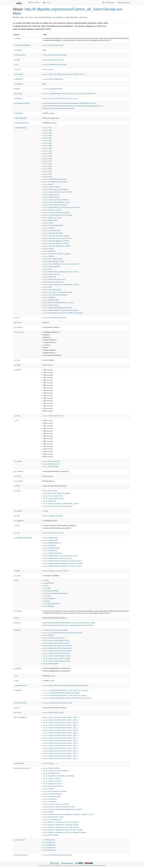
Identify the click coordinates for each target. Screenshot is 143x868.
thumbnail (18, 94)
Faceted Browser (109, 3)
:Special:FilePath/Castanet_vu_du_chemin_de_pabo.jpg (65, 695)
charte (17, 322)
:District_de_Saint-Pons (53, 786)
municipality (20, 717)
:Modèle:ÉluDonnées (52, 553)
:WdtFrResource (50, 850)
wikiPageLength (20, 118)
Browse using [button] (34, 3)
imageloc (18, 471)
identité (18, 461)
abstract (17, 38)
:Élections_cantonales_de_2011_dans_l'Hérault (61, 827)
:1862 (47, 143)
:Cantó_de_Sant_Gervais (54, 638)
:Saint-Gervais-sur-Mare (53, 45)
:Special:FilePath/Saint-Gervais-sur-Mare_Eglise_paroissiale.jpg (67, 698)
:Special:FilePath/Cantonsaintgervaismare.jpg (61, 693)
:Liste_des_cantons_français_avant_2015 (59, 807)
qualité (18, 511)
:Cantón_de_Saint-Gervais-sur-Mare (57, 646)
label (16, 618)
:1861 (47, 141)
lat (16, 676)
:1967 (47, 161)
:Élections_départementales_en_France (58, 303)
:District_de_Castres (52, 781)
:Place (46, 586)
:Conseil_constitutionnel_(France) (56, 213)
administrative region (31, 17)
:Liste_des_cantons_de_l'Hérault (56, 236)
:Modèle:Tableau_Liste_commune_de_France (60, 556)
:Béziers (48, 184)
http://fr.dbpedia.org (59, 17)
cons (17, 360)
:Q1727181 (49, 635)
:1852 (47, 138)
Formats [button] (48, 3)
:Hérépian (49, 228)
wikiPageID (18, 113)
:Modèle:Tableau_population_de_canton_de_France (62, 566)
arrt (17, 318)
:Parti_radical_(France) (53, 259)
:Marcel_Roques (51, 305)
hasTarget (19, 840)
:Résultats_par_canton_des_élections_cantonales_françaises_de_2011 (68, 814)
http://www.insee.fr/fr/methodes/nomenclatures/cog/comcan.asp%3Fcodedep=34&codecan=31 (73, 106)
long (16, 681)
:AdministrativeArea (51, 604)
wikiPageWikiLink (20, 128)
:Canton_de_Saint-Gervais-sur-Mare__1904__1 (61, 735)
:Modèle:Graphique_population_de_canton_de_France (63, 563)
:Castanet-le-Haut (51, 197)
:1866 (47, 146)
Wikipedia (57, 865)
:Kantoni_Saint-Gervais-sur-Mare (56, 661)
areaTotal (18, 50)
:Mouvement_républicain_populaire (57, 254)
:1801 (47, 128)
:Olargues (49, 256)
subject (17, 571)
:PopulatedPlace (49, 598)
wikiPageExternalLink (22, 103)
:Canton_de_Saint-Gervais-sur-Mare (57, 651)
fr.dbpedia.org (83, 17)
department (18, 79)
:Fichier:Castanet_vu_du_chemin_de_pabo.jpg (60, 310)
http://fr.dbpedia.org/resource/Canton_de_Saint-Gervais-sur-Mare (68, 11)
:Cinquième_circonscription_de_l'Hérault (58, 776)
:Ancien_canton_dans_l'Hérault (56, 200)
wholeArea (18, 98)
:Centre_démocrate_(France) (55, 205)
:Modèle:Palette (51, 538)
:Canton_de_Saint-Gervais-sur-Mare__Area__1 (61, 98)
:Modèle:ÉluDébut (51, 548)
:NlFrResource (49, 840)
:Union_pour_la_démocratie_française (58, 292)
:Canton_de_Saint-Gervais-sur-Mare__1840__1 (61, 720)
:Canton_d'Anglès (51, 187)
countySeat (18, 74)
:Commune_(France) (52, 210)
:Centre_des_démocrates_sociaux (57, 202)
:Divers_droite (50, 220)
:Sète (47, 287)
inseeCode (18, 84)
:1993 (47, 166)
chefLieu (18, 327)
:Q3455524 (49, 606)
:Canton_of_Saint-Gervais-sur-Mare (55, 630)
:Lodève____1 (50, 763)
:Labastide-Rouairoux (52, 794)
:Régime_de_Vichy (52, 274)
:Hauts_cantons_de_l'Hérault (55, 791)
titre (17, 525)
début (17, 370)
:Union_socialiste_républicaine (55, 295)
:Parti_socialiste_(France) (54, 261)
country (17, 69)
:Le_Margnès (50, 802)
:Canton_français (51, 195)
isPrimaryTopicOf (20, 703)
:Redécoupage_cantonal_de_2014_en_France (60, 272)
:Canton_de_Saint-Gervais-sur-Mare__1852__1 (61, 725)
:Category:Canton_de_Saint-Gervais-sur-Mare (62, 633)
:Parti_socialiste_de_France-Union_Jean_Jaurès (61, 264)
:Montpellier (49, 251)
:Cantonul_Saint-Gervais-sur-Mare (57, 656)
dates (17, 365)
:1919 (47, 151)
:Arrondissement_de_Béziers (55, 55)
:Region (46, 601)
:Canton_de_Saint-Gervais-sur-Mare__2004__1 (61, 758)
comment (18, 611)
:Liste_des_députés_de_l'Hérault (56, 241)
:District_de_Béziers (52, 778)
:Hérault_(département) (53, 79)
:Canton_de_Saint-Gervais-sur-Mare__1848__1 (61, 722)
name (17, 708)
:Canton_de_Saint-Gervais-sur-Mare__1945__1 (61, 748)
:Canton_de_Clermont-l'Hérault (55, 189)
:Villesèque (49, 297)
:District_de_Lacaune (52, 218)
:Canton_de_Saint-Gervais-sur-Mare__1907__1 (61, 738)
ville (17, 533)
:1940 (47, 153)
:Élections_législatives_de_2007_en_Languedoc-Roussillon (65, 832)
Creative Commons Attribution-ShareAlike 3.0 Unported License (89, 865)
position (19, 763)
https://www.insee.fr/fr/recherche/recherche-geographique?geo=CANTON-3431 (68, 625)
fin (16, 421)
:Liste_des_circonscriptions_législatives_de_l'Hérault (62, 809)
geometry (18, 668)
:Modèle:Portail (50, 540)
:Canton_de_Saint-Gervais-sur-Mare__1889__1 (61, 733)
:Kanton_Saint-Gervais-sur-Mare (56, 640)
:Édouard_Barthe (51, 300)
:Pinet (47, 269)
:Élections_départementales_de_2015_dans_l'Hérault (63, 830)
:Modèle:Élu (49, 545)
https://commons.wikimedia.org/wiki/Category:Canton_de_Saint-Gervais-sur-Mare (69, 623)
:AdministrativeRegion (51, 591)
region (17, 89)
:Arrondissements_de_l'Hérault (55, 182)
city (16, 65)
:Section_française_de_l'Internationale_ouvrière (61, 285)
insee (17, 476)
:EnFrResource (49, 848)
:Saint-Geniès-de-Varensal (54, 279)
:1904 (47, 148)
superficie (19, 521)
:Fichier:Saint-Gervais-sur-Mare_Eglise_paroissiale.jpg (63, 313)
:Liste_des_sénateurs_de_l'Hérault (57, 246)
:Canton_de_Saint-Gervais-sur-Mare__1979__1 (61, 753)
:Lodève (48, 249)
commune (19, 332)
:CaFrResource (49, 845)
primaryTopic (20, 855)
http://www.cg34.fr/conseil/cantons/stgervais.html (59, 108)
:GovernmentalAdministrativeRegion (55, 593)
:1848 (47, 135)
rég (16, 516)
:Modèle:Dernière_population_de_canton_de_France (62, 561)
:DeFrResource (49, 842)
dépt (17, 416)
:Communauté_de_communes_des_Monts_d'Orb (61, 207)
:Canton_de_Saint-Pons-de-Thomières (58, 192)
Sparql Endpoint (124, 3)
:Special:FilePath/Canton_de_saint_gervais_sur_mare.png (65, 690)
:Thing (46, 580)
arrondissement (20, 55)
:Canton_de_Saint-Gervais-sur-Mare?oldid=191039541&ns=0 (66, 685)
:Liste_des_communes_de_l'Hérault (57, 238)
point (17, 576)
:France (48, 69)
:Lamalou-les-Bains (52, 231)
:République (49, 277)
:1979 (47, 164)
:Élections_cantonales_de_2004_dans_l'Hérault (61, 825)
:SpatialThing (48, 583)
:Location (47, 588)
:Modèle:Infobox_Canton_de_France (57, 558)
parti (17, 491)
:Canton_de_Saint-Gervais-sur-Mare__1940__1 (61, 743)
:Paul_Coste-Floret (52, 267)
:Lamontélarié (50, 799)
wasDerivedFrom (20, 685)
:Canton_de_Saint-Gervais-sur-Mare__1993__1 (61, 756)
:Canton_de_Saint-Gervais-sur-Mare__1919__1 (61, 740)
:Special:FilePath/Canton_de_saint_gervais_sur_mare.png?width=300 (69, 94)
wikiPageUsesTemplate (23, 538)
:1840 (47, 133)
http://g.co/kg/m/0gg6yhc (51, 664)
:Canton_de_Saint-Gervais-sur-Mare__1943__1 (61, 746)
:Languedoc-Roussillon (53, 89)
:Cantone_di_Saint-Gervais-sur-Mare (57, 648)
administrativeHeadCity (22, 45)
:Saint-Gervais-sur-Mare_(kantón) (57, 658)
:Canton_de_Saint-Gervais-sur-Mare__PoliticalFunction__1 (64, 74)
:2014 (47, 174)
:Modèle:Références (52, 543)
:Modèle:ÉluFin (50, 551)
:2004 (47, 169)
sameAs (17, 630)
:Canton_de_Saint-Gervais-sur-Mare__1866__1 (61, 730)
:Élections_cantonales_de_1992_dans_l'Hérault (61, 822)
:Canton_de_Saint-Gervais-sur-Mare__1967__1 (61, 751)
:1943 (47, 156)
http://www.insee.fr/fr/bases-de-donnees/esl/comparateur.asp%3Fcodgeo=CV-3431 (69, 103)
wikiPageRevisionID (21, 123)
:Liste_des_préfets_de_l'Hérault (56, 243)
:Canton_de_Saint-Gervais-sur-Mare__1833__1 (61, 717)
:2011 (47, 171)
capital (17, 60)
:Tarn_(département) (52, 290)
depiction (18, 690)
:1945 (47, 159)
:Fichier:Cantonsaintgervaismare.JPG (58, 308)
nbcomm (18, 481)
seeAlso (17, 623)
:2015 (47, 177)
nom (17, 486)
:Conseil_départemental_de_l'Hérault (57, 215)
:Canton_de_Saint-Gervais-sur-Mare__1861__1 (61, 728)
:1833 (47, 130)
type (16, 580)
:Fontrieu (48, 789)
